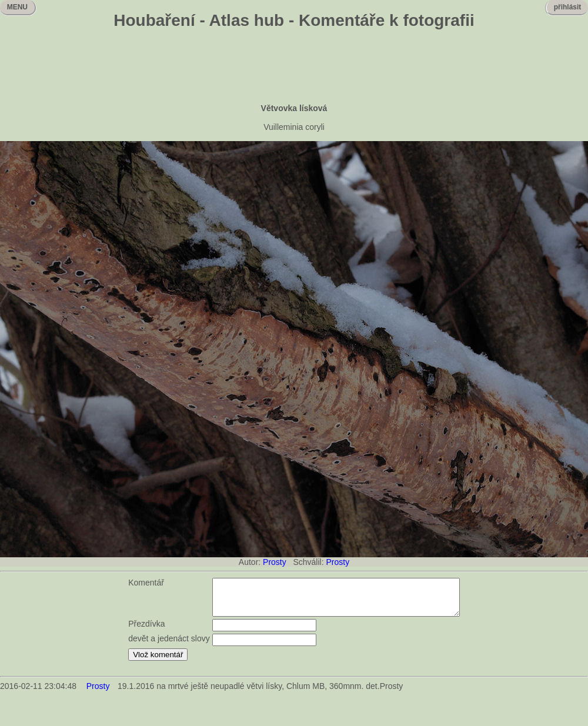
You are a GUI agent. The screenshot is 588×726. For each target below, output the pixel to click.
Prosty (275, 562)
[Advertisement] (294, 68)
